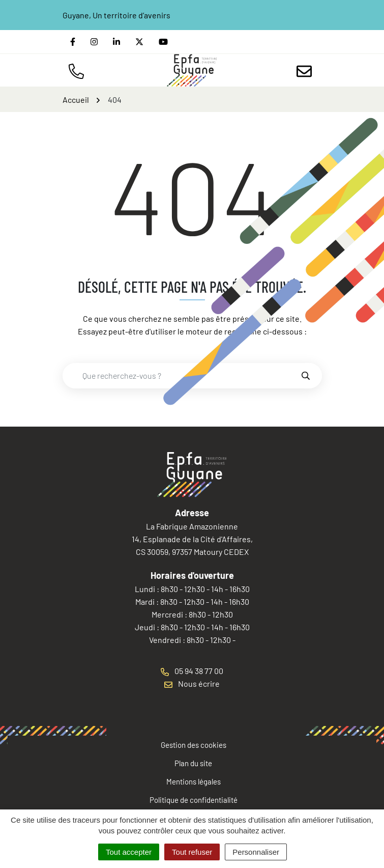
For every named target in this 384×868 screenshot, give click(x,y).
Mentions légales (194, 781)
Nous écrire (192, 683)
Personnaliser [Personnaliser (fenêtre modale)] (256, 852)
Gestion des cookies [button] (194, 745)
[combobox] (181, 376)
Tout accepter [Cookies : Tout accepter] (129, 852)
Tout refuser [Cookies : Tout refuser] (192, 852)
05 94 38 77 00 (192, 671)
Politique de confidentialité (194, 800)
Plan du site (193, 763)
